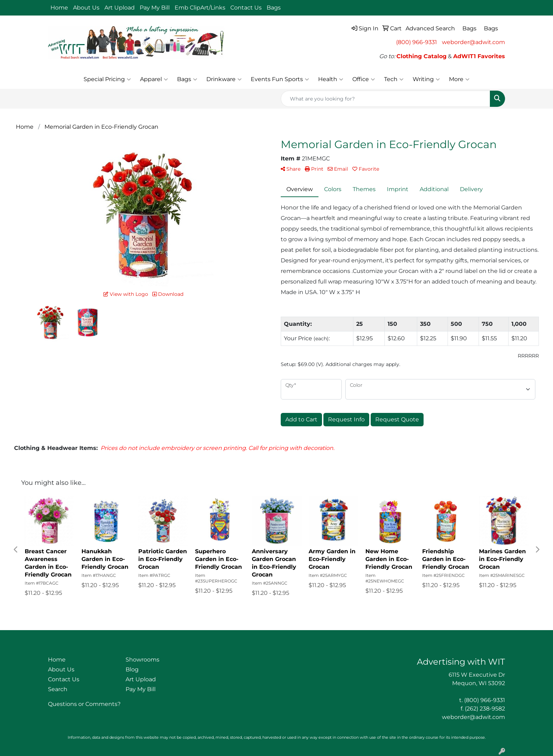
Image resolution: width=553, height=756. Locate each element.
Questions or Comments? (84, 704)
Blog (132, 669)
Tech (394, 79)
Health (331, 79)
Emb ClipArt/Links (200, 8)
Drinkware (224, 79)
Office (364, 79)
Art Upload (120, 8)
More (459, 79)
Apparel (154, 79)
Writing (426, 79)
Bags (187, 79)
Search (58, 689)
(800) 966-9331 (417, 42)
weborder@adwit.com (473, 42)
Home (59, 8)
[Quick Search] (385, 99)
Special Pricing (107, 79)
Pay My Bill (155, 8)
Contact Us (246, 8)
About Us (86, 8)
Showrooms (142, 660)
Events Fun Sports (280, 79)
